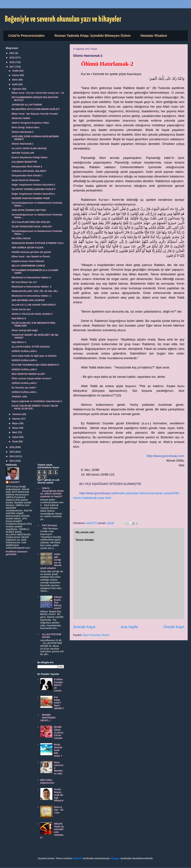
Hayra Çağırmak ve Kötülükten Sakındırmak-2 (37, 401)
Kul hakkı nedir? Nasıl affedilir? (59, 703)
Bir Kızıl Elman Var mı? (24, 282)
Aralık (16, 71)
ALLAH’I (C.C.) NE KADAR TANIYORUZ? (34, 305)
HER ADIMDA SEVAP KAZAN (27, 248)
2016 (12, 447)
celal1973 (14, 482)
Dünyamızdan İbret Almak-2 (27, 167)
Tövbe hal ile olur (21, 309)
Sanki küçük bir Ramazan (26, 180)
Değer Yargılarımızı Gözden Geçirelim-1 (33, 194)
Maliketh (77, 858)
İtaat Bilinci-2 (19, 318)
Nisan (16, 428)
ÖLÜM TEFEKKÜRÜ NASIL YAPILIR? (32, 227)
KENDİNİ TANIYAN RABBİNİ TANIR (31, 198)
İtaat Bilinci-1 (19, 342)
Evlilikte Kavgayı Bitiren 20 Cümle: (58, 685)
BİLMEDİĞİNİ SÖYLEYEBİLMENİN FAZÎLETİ (36, 109)
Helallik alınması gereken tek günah (31, 252)
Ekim (15, 80)
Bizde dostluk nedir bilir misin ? (58, 750)
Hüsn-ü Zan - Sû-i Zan (59, 810)
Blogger (116, 858)
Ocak (15, 441)
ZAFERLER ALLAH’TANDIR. (27, 105)
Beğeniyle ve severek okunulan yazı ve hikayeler (63, 19)
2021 (12, 53)
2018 (12, 62)
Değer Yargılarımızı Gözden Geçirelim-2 (33, 185)
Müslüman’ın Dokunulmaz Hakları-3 (31, 277)
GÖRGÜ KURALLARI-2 (24, 383)
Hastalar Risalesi (154, 36)
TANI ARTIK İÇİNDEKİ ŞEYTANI (29, 210)
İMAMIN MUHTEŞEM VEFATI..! (48, 718)
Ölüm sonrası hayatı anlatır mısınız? (32, 378)
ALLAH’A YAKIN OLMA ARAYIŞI (29, 148)
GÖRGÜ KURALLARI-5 (24, 351)
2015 (12, 452)
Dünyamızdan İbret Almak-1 (27, 175)
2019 (12, 58)
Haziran (17, 419)
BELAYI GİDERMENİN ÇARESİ (28, 266)
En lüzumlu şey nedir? (24, 388)
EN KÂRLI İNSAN (21, 238)
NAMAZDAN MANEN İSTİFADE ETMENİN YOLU (38, 243)
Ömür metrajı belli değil (25, 330)
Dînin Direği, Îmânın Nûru (26, 127)
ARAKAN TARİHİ (21, 118)
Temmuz (17, 414)
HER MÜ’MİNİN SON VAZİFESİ (28, 300)
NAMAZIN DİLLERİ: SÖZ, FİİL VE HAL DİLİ (35, 291)
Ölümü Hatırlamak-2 (23, 132)
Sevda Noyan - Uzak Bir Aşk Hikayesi (59, 795)
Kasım (16, 75)
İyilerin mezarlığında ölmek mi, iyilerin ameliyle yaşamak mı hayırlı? (52, 492)
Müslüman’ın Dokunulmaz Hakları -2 (32, 287)
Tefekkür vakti (19, 397)
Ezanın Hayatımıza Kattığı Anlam (30, 157)
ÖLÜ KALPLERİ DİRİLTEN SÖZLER (31, 222)
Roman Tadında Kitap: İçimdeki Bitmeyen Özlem (93, 36)
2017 (12, 67)
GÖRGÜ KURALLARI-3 (24, 369)
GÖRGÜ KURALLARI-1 (24, 392)
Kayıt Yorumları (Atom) (96, 635)
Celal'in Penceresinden (26, 36)
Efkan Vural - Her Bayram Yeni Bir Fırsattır (35, 114)
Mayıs (16, 423)
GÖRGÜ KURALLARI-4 (24, 360)
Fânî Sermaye (50, 525)
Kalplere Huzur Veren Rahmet (28, 261)
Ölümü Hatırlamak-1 (23, 144)
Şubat (16, 437)
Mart (15, 432)
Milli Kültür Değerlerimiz (47, 781)
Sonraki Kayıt (84, 627)
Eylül (15, 84)
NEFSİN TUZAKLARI (23, 153)
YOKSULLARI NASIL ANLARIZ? (29, 171)
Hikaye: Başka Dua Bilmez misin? (58, 603)
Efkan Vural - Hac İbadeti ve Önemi (31, 257)
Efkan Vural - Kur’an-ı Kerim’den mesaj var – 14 (38, 93)
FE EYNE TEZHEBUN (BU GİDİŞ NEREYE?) (35, 365)
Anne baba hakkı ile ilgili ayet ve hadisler (34, 356)
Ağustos (17, 89)
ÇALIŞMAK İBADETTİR (24, 162)
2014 (12, 456)
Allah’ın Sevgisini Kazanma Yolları (30, 123)
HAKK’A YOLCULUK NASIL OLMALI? (32, 314)
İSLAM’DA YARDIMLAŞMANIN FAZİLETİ (33, 189)
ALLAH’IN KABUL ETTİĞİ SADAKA (31, 347)
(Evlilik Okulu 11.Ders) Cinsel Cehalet (59, 733)
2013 (12, 461)
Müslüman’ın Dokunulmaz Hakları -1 (32, 296)
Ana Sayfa (129, 627)
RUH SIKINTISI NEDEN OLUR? (28, 374)
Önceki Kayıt (174, 627)
